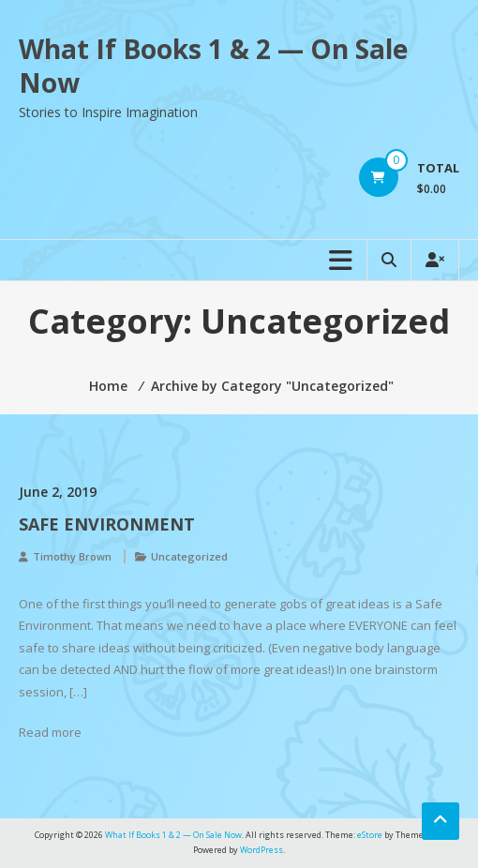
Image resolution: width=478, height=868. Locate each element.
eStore (370, 835)
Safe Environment (107, 524)
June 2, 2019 (58, 492)
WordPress (261, 850)
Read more (50, 732)
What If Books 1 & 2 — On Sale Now (213, 66)
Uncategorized (189, 556)
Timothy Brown (72, 556)
